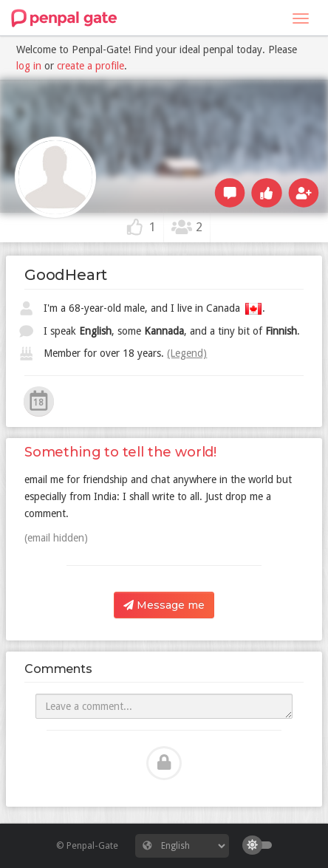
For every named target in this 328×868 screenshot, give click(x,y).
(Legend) (187, 353)
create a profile (90, 66)
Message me (164, 605)
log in (29, 66)
